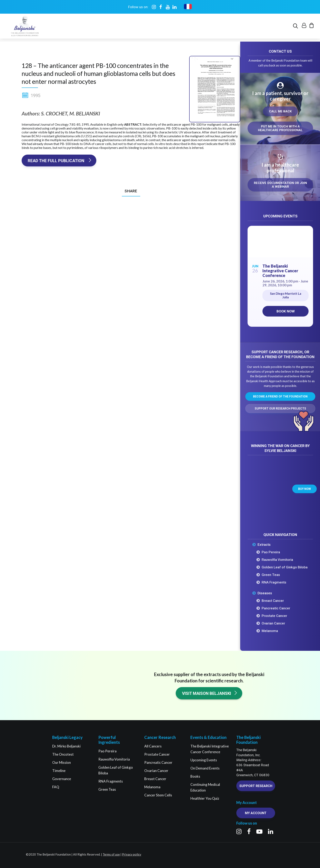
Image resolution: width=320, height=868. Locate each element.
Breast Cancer (273, 601)
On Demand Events (205, 768)
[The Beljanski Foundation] (24, 28)
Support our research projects (280, 409)
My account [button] (256, 813)
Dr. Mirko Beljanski (66, 746)
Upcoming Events (204, 760)
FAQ (56, 787)
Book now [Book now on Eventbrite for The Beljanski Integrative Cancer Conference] (286, 311)
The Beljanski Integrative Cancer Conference (280, 271)
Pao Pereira (271, 552)
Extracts (264, 545)
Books (195, 776)
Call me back (280, 112)
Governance (62, 779)
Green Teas (271, 575)
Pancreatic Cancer (276, 608)
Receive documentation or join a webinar (281, 185)
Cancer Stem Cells (158, 795)
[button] (296, 28)
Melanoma (270, 631)
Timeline (59, 771)
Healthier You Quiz (205, 798)
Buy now (304, 489)
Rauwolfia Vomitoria (277, 560)
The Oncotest (63, 754)
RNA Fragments (274, 582)
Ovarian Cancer (273, 623)
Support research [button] (256, 786)
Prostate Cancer (274, 616)
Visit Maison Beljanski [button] (210, 693)
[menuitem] (296, 28)
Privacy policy (132, 854)
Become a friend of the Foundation (280, 397)
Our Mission (62, 762)
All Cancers (153, 746)
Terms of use (111, 854)
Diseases (265, 593)
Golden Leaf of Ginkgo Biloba (285, 567)
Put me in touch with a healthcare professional (280, 128)
